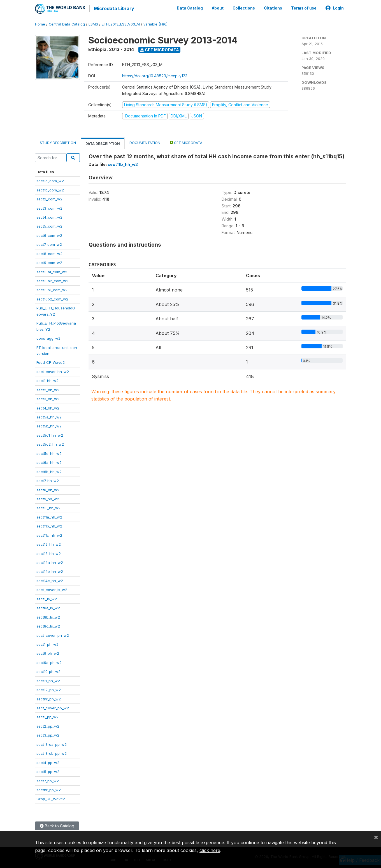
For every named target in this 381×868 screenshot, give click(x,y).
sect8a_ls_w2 (48, 607)
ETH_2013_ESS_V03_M (121, 24)
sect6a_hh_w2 (49, 462)
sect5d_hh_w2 (49, 453)
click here (210, 850)
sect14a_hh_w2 (50, 562)
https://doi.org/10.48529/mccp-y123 (155, 75)
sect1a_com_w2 (50, 180)
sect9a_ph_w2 (49, 662)
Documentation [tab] (145, 142)
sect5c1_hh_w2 (50, 435)
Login (335, 8)
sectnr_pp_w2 (49, 789)
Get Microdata (160, 49)
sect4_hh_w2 (48, 408)
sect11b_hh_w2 (49, 526)
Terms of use (304, 8)
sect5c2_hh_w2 (50, 444)
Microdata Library (113, 8)
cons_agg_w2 (48, 338)
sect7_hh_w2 (48, 480)
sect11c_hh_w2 (49, 535)
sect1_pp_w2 (47, 717)
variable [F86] (155, 24)
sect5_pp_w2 (48, 771)
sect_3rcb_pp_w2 (52, 753)
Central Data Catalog (67, 24)
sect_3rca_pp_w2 (52, 744)
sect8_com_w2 (49, 253)
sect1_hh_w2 (47, 380)
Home (40, 24)
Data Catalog (190, 8)
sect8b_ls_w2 (48, 617)
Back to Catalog (57, 825)
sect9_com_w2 (49, 262)
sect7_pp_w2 (48, 780)
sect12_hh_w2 (49, 544)
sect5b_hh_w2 (49, 426)
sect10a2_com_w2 (52, 280)
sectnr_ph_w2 (49, 698)
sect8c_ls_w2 (48, 626)
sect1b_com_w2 (50, 189)
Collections (244, 8)
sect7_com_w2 (49, 244)
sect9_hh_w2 (48, 498)
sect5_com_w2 (49, 226)
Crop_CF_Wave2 (51, 798)
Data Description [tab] (103, 143)
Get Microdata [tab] (186, 142)
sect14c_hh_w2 (50, 580)
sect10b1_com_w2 (52, 290)
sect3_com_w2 (49, 208)
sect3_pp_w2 (48, 735)
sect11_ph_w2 (48, 680)
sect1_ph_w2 (47, 644)
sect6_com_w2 (49, 235)
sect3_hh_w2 (48, 398)
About (218, 8)
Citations (273, 8)
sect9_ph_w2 (48, 653)
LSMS (93, 24)
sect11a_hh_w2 (49, 517)
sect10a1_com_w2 (52, 271)
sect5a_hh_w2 (49, 416)
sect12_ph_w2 (49, 689)
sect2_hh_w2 (48, 389)
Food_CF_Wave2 (51, 362)
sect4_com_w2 (49, 217)
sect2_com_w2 (49, 198)
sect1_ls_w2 (47, 598)
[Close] (376, 837)
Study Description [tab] (58, 142)
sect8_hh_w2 (48, 489)
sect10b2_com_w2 (52, 298)
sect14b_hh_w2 (50, 571)
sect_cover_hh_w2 (53, 371)
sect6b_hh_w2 (49, 471)
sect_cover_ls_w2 (52, 589)
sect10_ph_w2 (48, 671)
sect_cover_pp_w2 (53, 707)
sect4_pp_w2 (48, 762)
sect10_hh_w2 (48, 507)
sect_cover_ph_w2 (53, 635)
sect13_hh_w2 (49, 553)
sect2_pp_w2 (48, 726)
